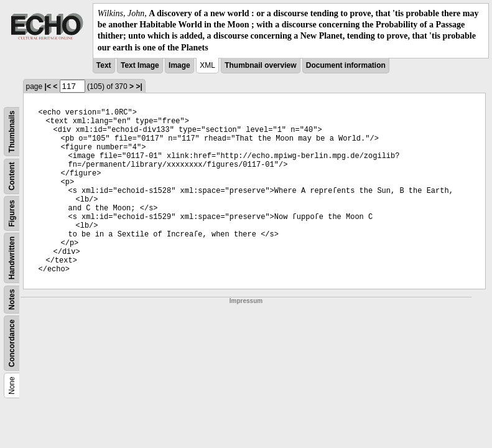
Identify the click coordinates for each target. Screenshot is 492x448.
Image (179, 65)
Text (104, 65)
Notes (12, 299)
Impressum (246, 301)
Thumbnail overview (260, 65)
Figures (12, 213)
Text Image (140, 65)
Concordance (12, 343)
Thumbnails (12, 132)
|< (48, 86)
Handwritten (12, 258)
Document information (346, 65)
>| (139, 86)
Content (12, 176)
